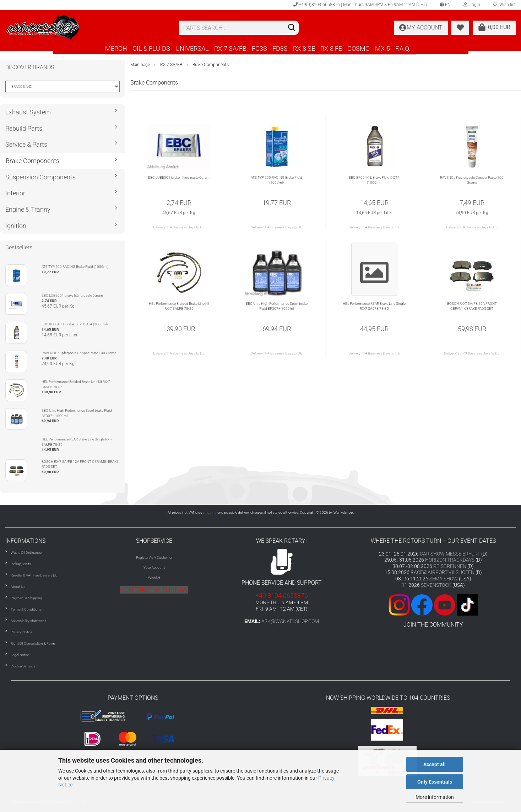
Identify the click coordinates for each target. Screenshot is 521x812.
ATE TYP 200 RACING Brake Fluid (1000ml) (276, 180)
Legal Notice (20, 655)
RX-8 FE (331, 48)
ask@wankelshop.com (290, 621)
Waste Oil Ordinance (26, 553)
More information (435, 797)
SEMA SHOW (444, 579)
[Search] (292, 28)
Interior (15, 193)
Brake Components (32, 161)
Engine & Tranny (28, 209)
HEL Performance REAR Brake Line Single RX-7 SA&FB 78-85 (374, 306)
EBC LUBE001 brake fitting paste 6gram (179, 177)
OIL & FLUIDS (151, 48)
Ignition (16, 226)
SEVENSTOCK (436, 585)
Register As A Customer (154, 557)
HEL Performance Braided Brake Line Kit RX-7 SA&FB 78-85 (179, 306)
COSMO (359, 48)
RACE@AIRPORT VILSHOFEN (443, 572)
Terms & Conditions (26, 609)
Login (472, 5)
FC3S (259, 48)
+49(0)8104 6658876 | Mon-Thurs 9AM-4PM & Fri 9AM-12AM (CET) (360, 5)
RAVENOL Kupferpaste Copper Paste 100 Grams (472, 180)
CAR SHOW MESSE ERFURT (450, 554)
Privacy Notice (21, 632)
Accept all (435, 764)
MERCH (116, 48)
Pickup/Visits (21, 564)
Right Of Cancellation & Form (33, 643)
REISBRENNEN (450, 566)
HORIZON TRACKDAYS (450, 560)
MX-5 (382, 48)
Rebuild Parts (24, 128)
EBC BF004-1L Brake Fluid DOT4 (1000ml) (374, 180)
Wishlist (154, 578)
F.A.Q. (403, 48)
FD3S (280, 48)
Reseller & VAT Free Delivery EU (34, 575)
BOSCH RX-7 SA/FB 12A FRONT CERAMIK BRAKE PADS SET (472, 306)
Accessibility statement (28, 621)
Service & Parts (26, 144)
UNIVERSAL (192, 48)
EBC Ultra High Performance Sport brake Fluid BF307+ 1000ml (277, 306)
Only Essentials (435, 782)
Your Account (154, 567)
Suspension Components (40, 177)
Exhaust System (28, 112)
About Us (18, 587)
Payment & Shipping (26, 598)
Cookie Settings (23, 666)
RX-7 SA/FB (230, 48)
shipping (210, 512)
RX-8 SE (304, 48)
